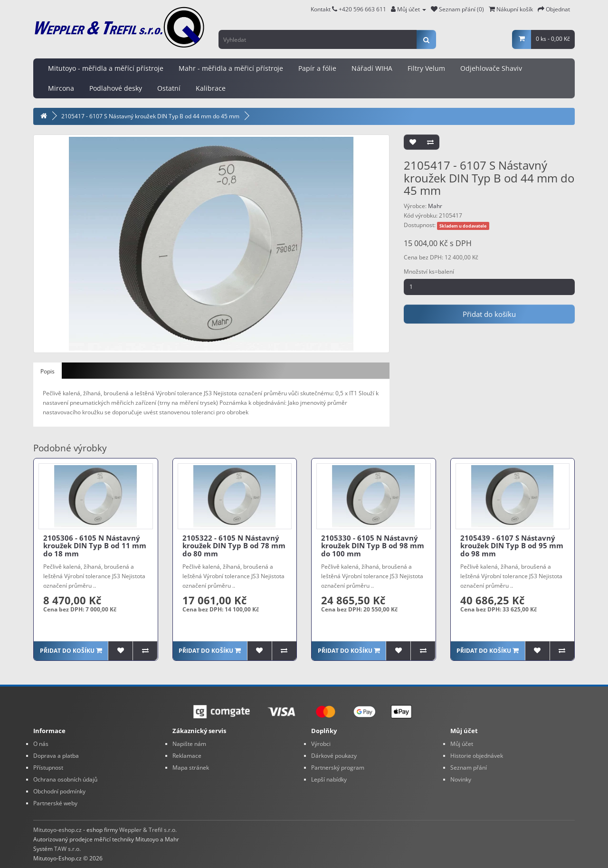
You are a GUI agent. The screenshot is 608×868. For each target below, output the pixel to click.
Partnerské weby (55, 803)
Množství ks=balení (429, 272)
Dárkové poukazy (334, 756)
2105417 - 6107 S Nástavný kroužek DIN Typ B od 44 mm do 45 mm (150, 116)
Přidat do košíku (489, 314)
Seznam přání (469, 768)
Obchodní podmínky (59, 791)
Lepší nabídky (329, 779)
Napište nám (189, 744)
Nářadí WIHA (372, 68)
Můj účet (462, 744)
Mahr (435, 206)
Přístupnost (48, 768)
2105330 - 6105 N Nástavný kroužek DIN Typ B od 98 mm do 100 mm (373, 546)
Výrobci (321, 744)
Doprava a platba (56, 756)
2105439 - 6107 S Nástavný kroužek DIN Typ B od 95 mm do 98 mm (512, 546)
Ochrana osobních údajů (65, 779)
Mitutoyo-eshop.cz (57, 830)
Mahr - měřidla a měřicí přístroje (231, 68)
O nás (41, 744)
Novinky (461, 779)
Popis (47, 371)
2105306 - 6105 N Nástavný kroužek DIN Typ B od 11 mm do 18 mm (95, 546)
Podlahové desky (116, 88)
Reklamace (187, 756)
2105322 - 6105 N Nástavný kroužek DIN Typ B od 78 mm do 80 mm (234, 546)
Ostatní (169, 88)
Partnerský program (338, 768)
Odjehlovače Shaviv (491, 68)
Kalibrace (211, 88)
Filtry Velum (426, 68)
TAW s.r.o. (67, 849)
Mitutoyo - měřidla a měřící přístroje (106, 68)
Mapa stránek (191, 768)
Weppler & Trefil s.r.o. (148, 830)
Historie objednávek (477, 756)
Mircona (61, 88)
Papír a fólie (317, 68)
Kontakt (324, 9)
